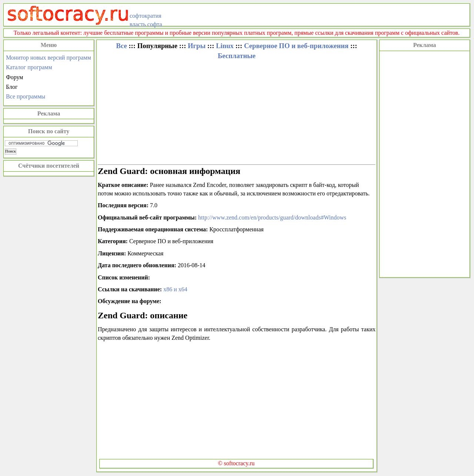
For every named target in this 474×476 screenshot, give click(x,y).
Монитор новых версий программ (49, 58)
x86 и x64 (175, 289)
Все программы (26, 96)
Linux (225, 46)
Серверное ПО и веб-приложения (296, 46)
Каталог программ (29, 67)
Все (121, 46)
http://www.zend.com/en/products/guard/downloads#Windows (272, 217)
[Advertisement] (425, 163)
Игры (197, 46)
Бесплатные (237, 56)
